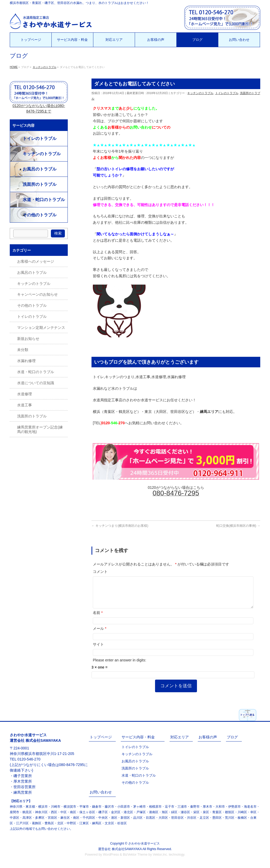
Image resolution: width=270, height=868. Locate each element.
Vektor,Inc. (160, 855)
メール (100, 635)
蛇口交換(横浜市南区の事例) (238, 526)
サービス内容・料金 (138, 737)
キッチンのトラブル (200, 93)
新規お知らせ (28, 339)
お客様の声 (208, 737)
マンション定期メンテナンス (41, 328)
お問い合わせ (101, 792)
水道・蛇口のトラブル (44, 200)
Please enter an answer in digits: (119, 666)
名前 (98, 619)
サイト (98, 651)
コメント (100, 572)
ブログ (232, 737)
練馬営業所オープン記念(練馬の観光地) (40, 429)
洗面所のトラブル (40, 184)
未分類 (23, 350)
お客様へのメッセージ (36, 261)
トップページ (101, 737)
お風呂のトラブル (40, 169)
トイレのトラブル (227, 93)
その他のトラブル (40, 215)
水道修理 (25, 394)
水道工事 (25, 405)
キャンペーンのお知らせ (37, 294)
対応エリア (180, 737)
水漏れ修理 (26, 361)
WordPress (111, 855)
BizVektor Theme (135, 855)
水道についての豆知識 (36, 383)
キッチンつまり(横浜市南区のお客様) (120, 526)
